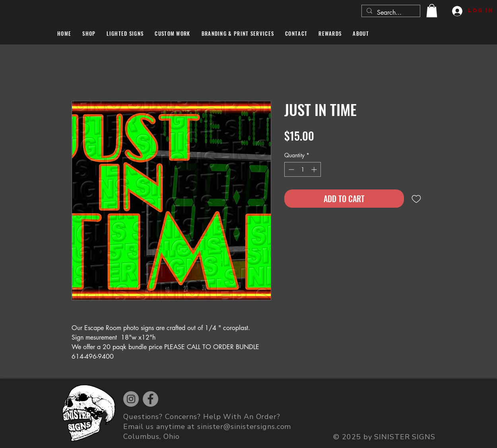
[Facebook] (150, 399)
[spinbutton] (303, 169)
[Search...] (390, 13)
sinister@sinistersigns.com (244, 427)
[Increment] (315, 169)
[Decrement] (290, 169)
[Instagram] (131, 399)
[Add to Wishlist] (416, 199)
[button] (432, 11)
